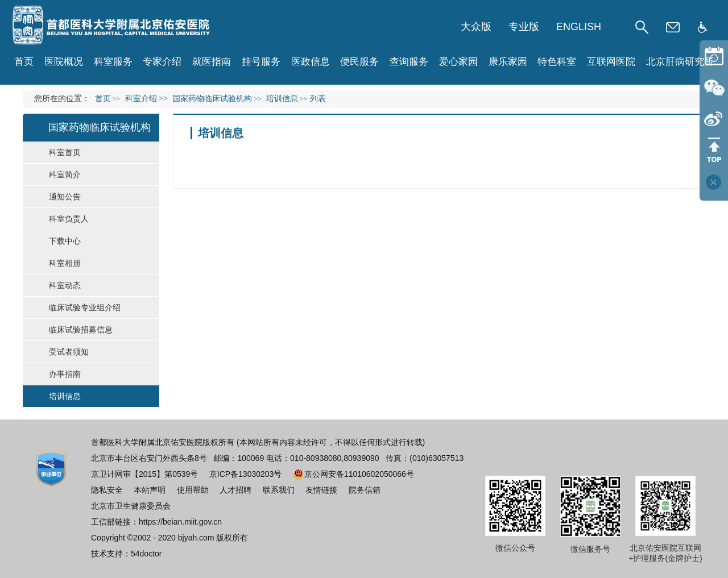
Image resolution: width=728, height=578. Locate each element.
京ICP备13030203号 (246, 474)
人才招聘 (235, 490)
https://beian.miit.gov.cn (180, 522)
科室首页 (65, 152)
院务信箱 (365, 490)
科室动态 (65, 285)
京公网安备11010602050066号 (353, 474)
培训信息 (65, 396)
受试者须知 (69, 352)
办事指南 (65, 374)
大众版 (476, 27)
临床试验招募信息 (81, 330)
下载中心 (65, 241)
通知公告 (65, 197)
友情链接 (321, 490)
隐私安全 (107, 490)
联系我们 (279, 490)
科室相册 (65, 263)
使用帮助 (193, 490)
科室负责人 (69, 219)
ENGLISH (579, 27)
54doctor (146, 554)
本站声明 (150, 490)
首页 (24, 62)
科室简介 (65, 174)
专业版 (524, 27)
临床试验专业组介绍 (85, 307)
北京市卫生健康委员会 (131, 506)
